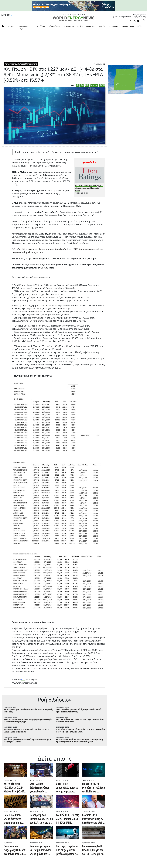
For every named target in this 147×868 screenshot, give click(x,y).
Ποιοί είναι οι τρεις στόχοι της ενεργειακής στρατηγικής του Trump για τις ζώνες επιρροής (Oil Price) (28, 741)
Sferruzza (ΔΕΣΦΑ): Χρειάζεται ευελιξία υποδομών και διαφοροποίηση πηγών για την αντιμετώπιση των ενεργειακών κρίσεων (79, 741)
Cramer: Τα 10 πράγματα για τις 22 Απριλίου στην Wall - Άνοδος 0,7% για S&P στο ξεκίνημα (93, 819)
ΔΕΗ (78, 85)
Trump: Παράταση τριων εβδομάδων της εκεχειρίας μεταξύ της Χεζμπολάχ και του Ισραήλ (28, 711)
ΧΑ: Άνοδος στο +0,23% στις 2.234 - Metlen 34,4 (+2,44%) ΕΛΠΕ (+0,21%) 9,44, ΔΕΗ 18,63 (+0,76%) (15, 788)
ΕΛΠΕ (87, 85)
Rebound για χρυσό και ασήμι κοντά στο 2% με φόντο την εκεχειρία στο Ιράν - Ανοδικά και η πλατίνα (40, 850)
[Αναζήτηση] (143, 21)
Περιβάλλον (41, 26)
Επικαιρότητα (69, 26)
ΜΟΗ (82, 85)
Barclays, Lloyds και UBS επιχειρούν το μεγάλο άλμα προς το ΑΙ (67, 850)
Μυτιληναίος (94, 85)
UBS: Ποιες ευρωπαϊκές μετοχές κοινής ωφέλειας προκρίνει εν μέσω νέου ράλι (67, 788)
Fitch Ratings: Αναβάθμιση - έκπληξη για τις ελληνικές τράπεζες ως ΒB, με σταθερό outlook (89, 188)
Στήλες (140, 26)
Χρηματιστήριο (128, 26)
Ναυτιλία (102, 26)
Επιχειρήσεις (114, 26)
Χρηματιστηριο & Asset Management (21, 64)
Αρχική (4, 26)
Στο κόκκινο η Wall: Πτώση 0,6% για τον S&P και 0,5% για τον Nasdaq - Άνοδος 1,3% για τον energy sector (93, 850)
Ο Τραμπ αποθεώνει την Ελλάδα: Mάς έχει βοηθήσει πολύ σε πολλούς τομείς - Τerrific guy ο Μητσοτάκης (79, 711)
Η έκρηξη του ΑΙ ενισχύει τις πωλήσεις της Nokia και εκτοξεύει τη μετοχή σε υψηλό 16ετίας (94, 788)
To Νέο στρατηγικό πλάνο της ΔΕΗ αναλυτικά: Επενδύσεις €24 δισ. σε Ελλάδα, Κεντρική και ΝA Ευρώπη (26, 731)
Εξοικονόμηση (54, 26)
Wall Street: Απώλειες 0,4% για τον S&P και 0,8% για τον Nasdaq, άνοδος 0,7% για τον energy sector (80, 721)
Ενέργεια (11, 26)
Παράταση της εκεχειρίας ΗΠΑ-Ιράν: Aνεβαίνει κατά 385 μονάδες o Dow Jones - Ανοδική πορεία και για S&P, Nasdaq (15, 850)
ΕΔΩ (23, 680)
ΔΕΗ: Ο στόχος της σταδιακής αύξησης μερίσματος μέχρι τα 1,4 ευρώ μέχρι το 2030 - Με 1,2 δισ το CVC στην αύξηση (80, 731)
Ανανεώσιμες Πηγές (24, 27)
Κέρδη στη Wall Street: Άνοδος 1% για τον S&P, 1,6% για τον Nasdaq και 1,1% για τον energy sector (41, 819)
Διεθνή (80, 26)
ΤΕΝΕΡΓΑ (102, 85)
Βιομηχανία (91, 26)
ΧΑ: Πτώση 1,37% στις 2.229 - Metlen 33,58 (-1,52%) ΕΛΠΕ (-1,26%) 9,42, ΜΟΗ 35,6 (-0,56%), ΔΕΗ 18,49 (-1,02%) (67, 819)
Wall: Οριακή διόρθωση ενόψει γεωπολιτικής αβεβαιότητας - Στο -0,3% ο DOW (40, 788)
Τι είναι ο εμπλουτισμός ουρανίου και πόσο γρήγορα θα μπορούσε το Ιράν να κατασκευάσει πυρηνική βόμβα (28, 721)
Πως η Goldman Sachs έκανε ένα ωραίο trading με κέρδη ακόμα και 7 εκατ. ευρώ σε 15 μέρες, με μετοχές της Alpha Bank (15, 819)
